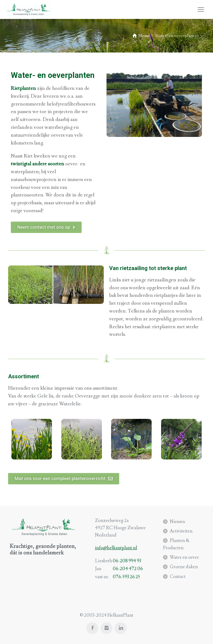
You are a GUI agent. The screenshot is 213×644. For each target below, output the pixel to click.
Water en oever (184, 557)
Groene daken (184, 567)
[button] (46, 227)
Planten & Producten (176, 544)
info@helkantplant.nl (116, 548)
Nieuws (177, 522)
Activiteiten (181, 531)
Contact (178, 577)
